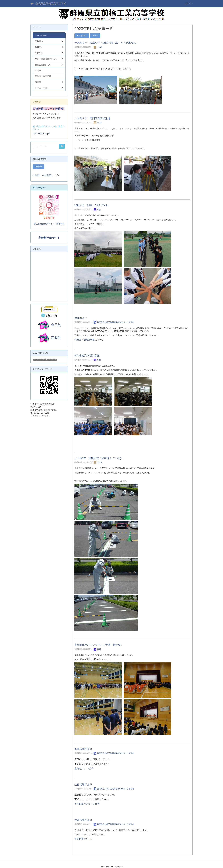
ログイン (189, 4)
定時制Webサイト (49, 238)
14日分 (38, 167)
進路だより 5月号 (84, 769)
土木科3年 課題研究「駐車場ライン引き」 (99, 458)
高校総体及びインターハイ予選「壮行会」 (99, 645)
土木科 (98, 47)
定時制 (49, 338)
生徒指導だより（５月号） (88, 804)
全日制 (56, 325)
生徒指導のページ (83, 839)
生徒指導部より (83, 785)
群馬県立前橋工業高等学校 (51, 4)
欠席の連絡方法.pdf (41, 134)
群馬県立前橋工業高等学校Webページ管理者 (114, 322)
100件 (95, 36)
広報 (97, 210)
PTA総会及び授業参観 (87, 356)
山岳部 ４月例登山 (43, 175)
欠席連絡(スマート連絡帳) (48, 109)
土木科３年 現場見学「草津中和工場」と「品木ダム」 (106, 43)
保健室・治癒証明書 (85, 340)
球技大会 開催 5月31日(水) (91, 205)
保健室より (81, 318)
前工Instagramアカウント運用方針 (49, 224)
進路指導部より (83, 749)
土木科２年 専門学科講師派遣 (92, 118)
